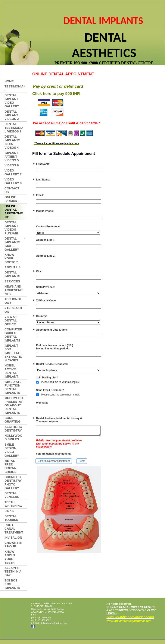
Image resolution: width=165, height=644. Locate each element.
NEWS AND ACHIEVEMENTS (14, 290)
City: (39, 271)
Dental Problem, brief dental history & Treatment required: (59, 420)
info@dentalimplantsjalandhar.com (49, 623)
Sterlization (13, 310)
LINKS (9, 511)
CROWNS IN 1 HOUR (13, 544)
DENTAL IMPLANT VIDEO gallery (12, 101)
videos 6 (12, 165)
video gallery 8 (13, 181)
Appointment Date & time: (52, 330)
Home (9, 81)
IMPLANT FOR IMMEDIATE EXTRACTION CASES (13, 353)
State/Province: (45, 287)
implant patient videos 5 (12, 156)
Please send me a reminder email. (58, 395)
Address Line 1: (46, 240)
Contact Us (12, 190)
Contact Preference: (48, 227)
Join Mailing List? (47, 378)
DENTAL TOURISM (12, 518)
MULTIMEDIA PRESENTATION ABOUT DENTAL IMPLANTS (14, 405)
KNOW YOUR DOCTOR (11, 258)
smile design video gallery (12, 450)
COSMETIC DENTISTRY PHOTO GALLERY (13, 483)
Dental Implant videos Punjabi (11, 228)
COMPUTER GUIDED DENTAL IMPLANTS (13, 335)
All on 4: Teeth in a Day (13, 572)
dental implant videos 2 (12, 115)
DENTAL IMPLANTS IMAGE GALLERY (12, 244)
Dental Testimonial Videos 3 (14, 128)
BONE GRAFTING (13, 420)
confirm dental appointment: (53, 455)
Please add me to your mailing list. (58, 382)
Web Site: (42, 403)
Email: (40, 195)
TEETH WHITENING (13, 504)
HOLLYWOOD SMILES (13, 437)
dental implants (12, 274)
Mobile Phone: (45, 211)
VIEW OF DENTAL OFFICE (11, 321)
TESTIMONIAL (14, 88)
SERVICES (12, 281)
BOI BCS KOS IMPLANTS (12, 584)
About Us (13, 267)
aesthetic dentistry (13, 429)
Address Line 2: (46, 256)
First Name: (43, 164)
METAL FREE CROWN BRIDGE (10, 466)
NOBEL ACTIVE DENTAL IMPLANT (11, 371)
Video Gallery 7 (13, 172)
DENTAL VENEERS (12, 495)
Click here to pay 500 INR (57, 94)
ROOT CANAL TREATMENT (14, 529)
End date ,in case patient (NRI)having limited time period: (55, 347)
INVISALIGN (13, 538)
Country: (41, 316)
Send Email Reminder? (50, 390)
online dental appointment (14, 212)
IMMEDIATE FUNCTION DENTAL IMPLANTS (13, 387)
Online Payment (12, 199)
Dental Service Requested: (52, 364)
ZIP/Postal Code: (46, 301)
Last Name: (43, 180)
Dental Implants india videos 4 (12, 142)
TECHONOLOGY (13, 301)
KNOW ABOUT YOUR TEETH (10, 557)
